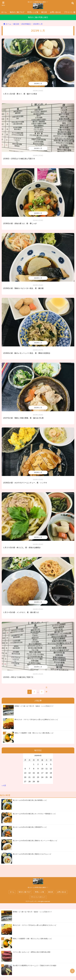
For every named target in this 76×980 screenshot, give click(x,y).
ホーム (4, 12)
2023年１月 (38, 24)
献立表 (44, 12)
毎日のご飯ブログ (17, 12)
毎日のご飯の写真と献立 (38, 17)
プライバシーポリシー (38, 897)
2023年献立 (26, 24)
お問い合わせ (55, 12)
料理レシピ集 (33, 12)
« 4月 (4, 786)
